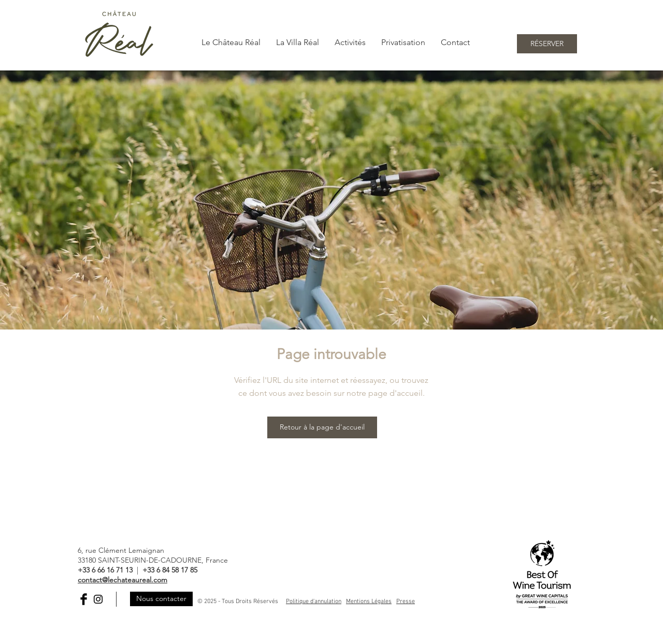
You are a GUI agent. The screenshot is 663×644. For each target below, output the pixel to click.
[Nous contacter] (161, 599)
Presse (406, 602)
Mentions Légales (369, 602)
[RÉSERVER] (547, 44)
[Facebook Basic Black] (84, 599)
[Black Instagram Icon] (98, 599)
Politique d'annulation (314, 602)
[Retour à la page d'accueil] (322, 427)
